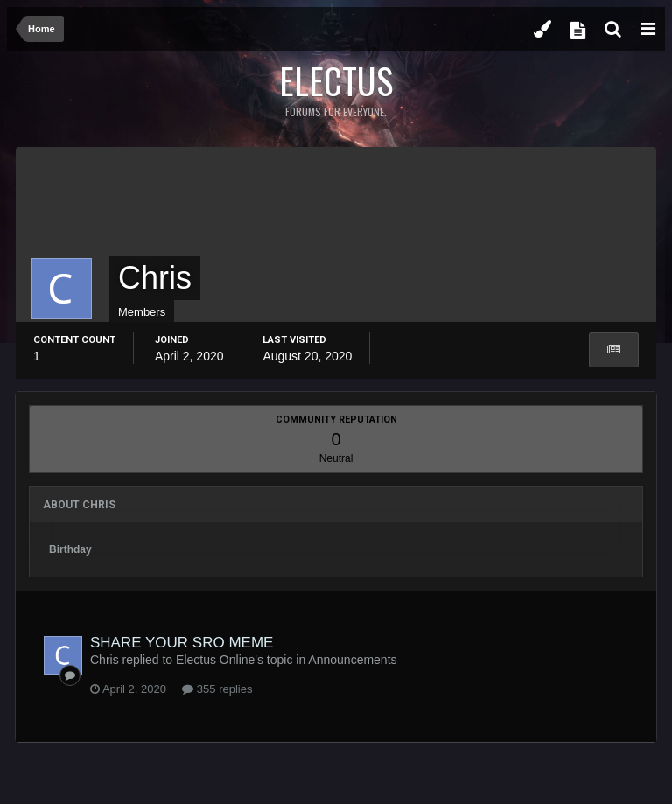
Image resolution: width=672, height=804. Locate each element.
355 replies (217, 689)
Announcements (352, 660)
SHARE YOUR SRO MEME (182, 643)
